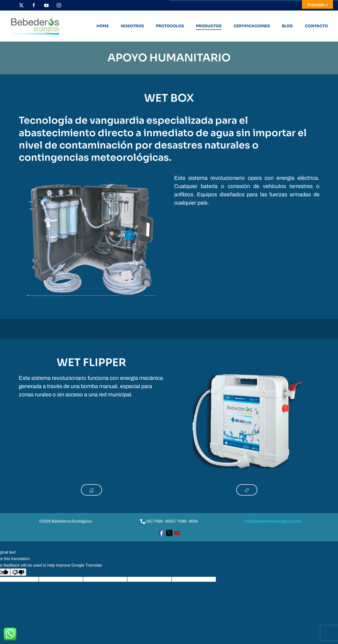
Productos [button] (209, 26)
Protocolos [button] (170, 26)
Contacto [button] (316, 26)
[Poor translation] (18, 572)
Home (103, 26)
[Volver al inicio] (35, 26)
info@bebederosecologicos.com (273, 521)
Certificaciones (252, 26)
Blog (287, 26)
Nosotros (132, 26)
